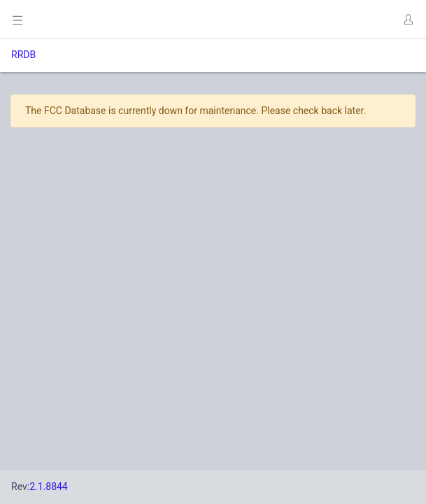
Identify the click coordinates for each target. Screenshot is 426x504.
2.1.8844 (49, 486)
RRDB (23, 55)
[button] (408, 20)
